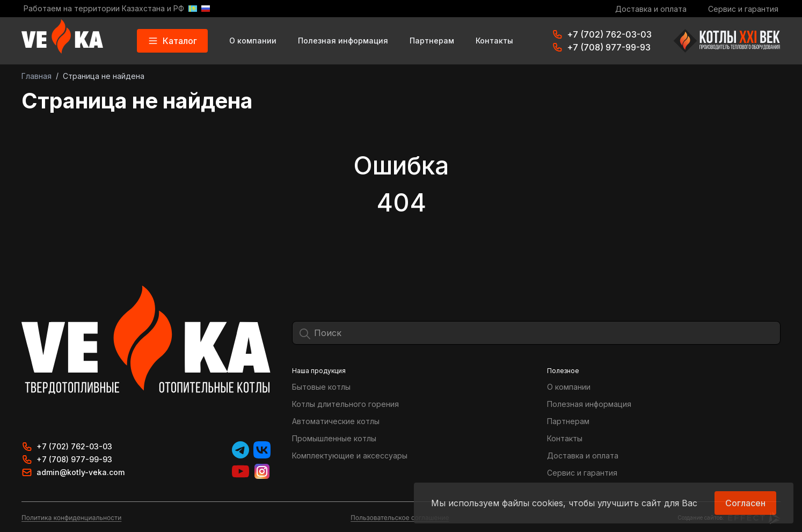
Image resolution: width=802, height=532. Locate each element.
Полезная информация (343, 41)
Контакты (494, 41)
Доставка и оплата (651, 9)
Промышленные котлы (334, 438)
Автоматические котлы (336, 421)
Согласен (745, 503)
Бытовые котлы (321, 387)
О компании (253, 41)
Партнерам (432, 41)
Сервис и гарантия (743, 9)
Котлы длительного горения (345, 404)
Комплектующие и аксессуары (350, 456)
